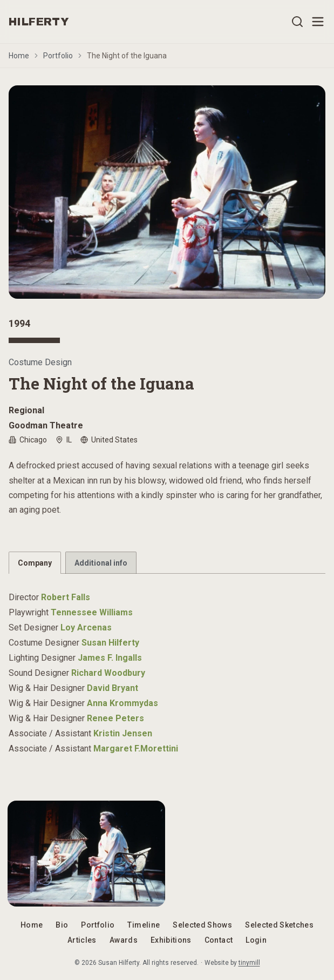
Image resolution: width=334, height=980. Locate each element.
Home (19, 56)
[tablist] (167, 563)
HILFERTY (39, 22)
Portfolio (58, 56)
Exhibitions (171, 940)
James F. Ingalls (110, 658)
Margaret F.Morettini (136, 749)
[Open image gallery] (167, 192)
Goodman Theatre (46, 425)
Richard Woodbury (108, 673)
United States (109, 440)
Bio (62, 925)
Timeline (144, 925)
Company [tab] (35, 563)
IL (64, 440)
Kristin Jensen (123, 733)
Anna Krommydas (122, 703)
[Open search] (297, 22)
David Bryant (113, 688)
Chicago (28, 440)
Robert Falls (66, 597)
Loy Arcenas (86, 627)
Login (256, 940)
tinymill (249, 963)
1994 (19, 323)
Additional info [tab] (101, 563)
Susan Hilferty (110, 643)
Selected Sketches (279, 925)
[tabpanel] (167, 667)
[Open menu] (318, 22)
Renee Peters (115, 718)
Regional (26, 410)
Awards (124, 940)
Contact (219, 940)
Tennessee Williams (92, 612)
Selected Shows (202, 925)
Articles (82, 940)
